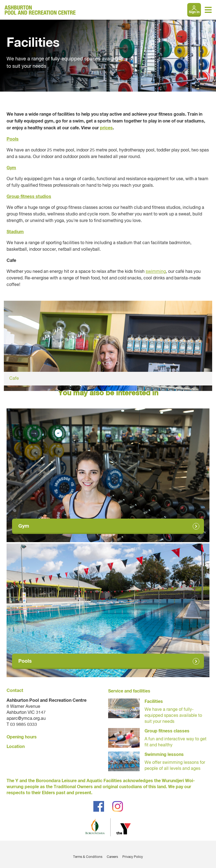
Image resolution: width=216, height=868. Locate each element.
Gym (11, 168)
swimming (156, 272)
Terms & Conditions (88, 857)
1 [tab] (99, 363)
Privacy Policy (133, 857)
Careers (112, 857)
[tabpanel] (108, 343)
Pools (13, 139)
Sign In (194, 12)
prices (106, 128)
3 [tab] (111, 363)
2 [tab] (105, 363)
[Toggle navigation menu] (208, 10)
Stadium (15, 232)
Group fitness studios (29, 197)
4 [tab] (117, 363)
